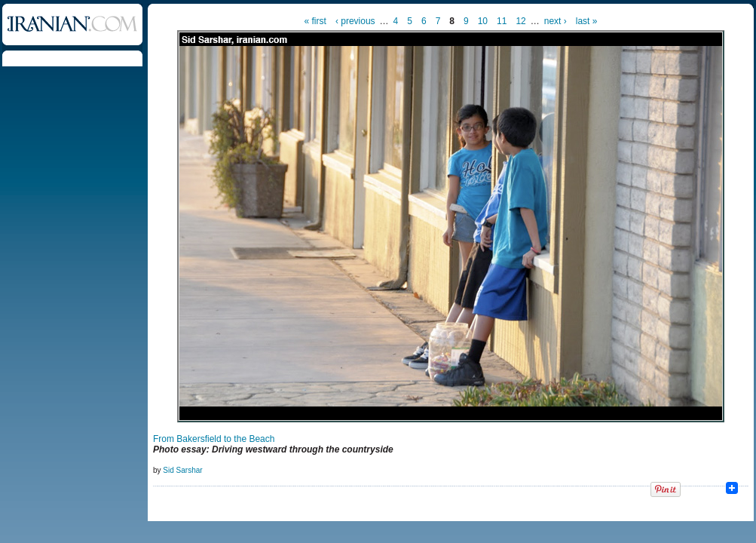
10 (483, 21)
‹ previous (355, 21)
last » (587, 21)
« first (315, 21)
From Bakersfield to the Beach (214, 439)
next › (556, 21)
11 (502, 21)
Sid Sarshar (182, 470)
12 (520, 21)
